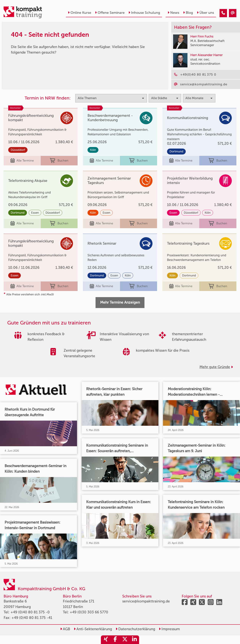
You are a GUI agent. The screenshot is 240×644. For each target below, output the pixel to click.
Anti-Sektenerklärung (93, 629)
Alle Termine (22, 161)
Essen (35, 213)
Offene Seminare (110, 13)
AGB (65, 629)
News (173, 13)
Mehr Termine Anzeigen (120, 302)
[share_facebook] (115, 640)
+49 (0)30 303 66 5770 (89, 612)
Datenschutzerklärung (135, 629)
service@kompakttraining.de (146, 601)
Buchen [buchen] (59, 161)
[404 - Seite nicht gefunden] (223, 13)
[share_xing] (106, 640)
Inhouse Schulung (144, 13)
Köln (93, 150)
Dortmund (176, 151)
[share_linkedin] (134, 640)
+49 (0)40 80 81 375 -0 (30, 612)
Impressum (169, 629)
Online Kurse (79, 13)
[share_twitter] (125, 640)
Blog (188, 13)
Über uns (205, 13)
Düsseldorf (18, 150)
